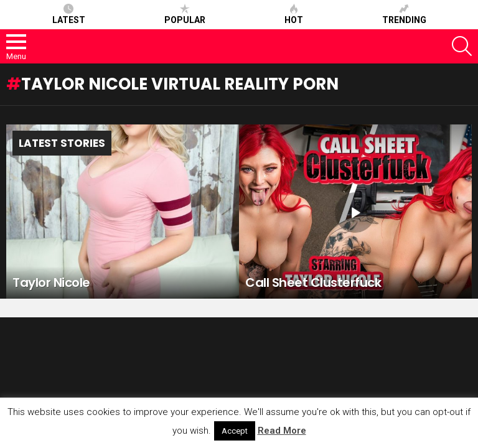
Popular (185, 14)
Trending (404, 14)
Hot (294, 14)
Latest (69, 14)
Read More (282, 431)
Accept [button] (235, 431)
